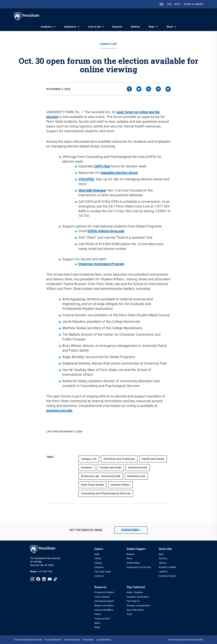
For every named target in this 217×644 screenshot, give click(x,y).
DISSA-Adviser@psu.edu (106, 231)
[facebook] (129, 89)
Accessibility (88, 640)
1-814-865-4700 (45, 572)
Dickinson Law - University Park (101, 476)
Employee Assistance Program (101, 264)
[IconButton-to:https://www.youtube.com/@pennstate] (50, 579)
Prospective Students (104, 592)
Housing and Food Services (139, 567)
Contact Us (99, 576)
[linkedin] (149, 89)
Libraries (163, 563)
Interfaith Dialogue (92, 190)
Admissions (70, 27)
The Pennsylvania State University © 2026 (186, 640)
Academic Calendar (167, 567)
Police (129, 614)
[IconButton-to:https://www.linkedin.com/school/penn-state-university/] (44, 579)
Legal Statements (104, 640)
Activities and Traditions (119, 459)
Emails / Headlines (135, 592)
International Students (104, 601)
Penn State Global (92, 485)
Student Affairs (120, 485)
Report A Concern (193, 4)
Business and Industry (104, 606)
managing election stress (119, 173)
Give (169, 4)
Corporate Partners (167, 576)
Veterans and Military (104, 610)
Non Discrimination (72, 640)
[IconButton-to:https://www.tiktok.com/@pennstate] (55, 579)
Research (117, 27)
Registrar (131, 554)
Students (87, 467)
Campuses (99, 567)
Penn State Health (103, 572)
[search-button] (161, 4)
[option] (41, 572)
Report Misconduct (135, 610)
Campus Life (108, 44)
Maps (161, 554)
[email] (158, 89)
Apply (178, 4)
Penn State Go (133, 601)
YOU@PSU (86, 179)
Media (97, 627)
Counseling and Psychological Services (106, 493)
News (152, 27)
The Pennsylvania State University (28, 640)
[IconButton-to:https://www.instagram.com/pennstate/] (32, 579)
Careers (98, 558)
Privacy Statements (53, 640)
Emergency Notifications (138, 597)
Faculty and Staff (110, 467)
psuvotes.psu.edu (59, 411)
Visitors (98, 614)
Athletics (135, 27)
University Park (138, 467)
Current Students (102, 597)
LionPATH (163, 572)
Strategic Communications (138, 606)
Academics (46, 27)
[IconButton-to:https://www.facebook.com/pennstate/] (38, 579)
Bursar (129, 558)
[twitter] (139, 89)
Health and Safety (153, 459)
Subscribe (130, 530)
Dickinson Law (136, 476)
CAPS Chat (102, 166)
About (170, 27)
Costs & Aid (94, 27)
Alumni (97, 623)
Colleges (98, 563)
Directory (163, 558)
